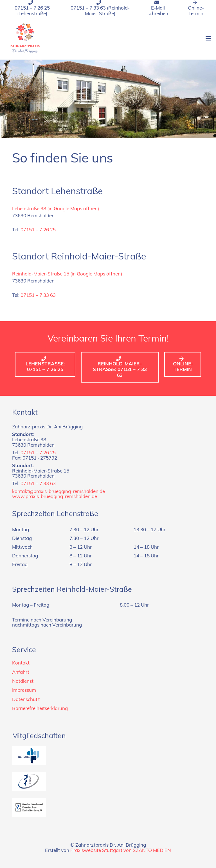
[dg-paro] (108, 755)
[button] (208, 38)
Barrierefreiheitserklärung (40, 709)
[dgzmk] (108, 781)
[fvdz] (108, 807)
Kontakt (21, 663)
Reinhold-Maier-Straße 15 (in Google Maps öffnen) (67, 274)
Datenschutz (26, 700)
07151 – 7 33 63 (38, 296)
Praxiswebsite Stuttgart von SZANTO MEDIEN (121, 851)
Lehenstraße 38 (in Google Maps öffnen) (56, 209)
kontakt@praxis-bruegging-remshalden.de (58, 492)
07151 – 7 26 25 (38, 230)
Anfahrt (21, 673)
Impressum (24, 690)
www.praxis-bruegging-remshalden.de (55, 497)
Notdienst (23, 681)
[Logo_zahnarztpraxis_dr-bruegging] (25, 38)
